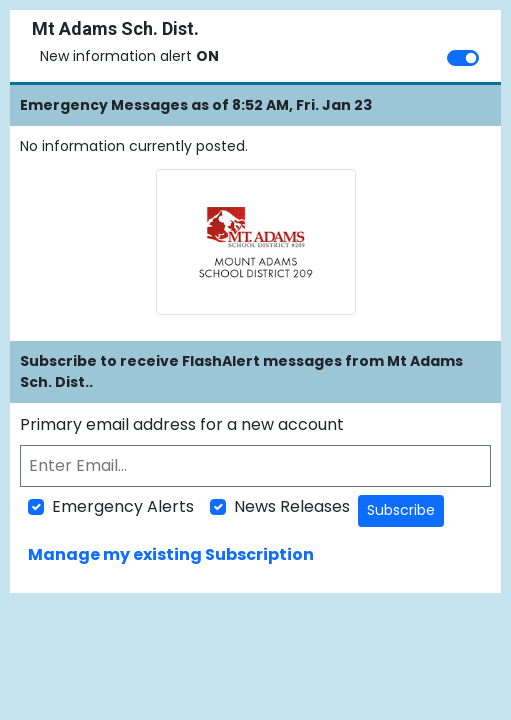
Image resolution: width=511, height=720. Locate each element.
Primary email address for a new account (182, 424)
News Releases (292, 506)
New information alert (129, 56)
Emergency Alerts (123, 506)
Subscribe (401, 510)
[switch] (463, 58)
